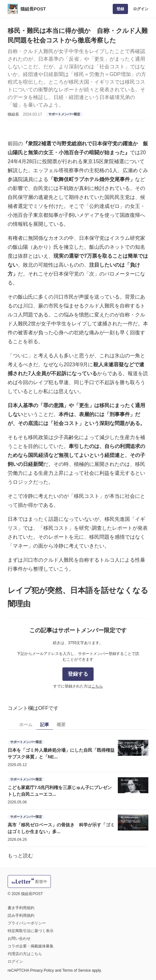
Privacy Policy (42, 970)
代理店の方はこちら (25, 954)
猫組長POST (33, 9)
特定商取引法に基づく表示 (31, 931)
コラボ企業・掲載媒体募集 (31, 946)
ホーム (26, 725)
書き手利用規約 (21, 908)
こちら (97, 686)
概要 (61, 725)
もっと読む (20, 856)
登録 (120, 9)
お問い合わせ (19, 938)
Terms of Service (77, 970)
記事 (45, 725)
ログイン (141, 9)
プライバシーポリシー (27, 923)
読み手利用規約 (21, 915)
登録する (78, 674)
